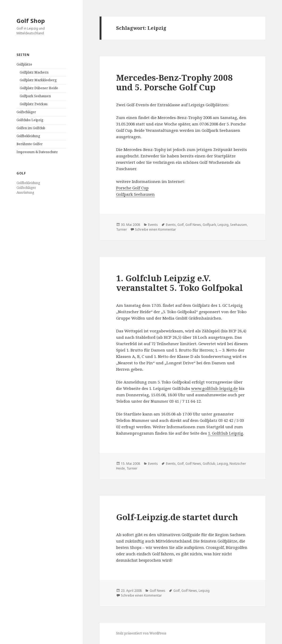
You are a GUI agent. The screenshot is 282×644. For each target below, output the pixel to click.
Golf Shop (31, 21)
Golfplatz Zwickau (34, 104)
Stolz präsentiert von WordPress (141, 633)
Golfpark (209, 225)
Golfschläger (26, 112)
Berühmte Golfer (30, 144)
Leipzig (223, 225)
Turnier (122, 229)
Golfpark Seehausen (35, 96)
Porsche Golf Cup (132, 188)
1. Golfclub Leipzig (226, 433)
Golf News (193, 225)
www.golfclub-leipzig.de (214, 388)
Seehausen (238, 225)
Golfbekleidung (28, 136)
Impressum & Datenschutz (37, 152)
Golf (181, 225)
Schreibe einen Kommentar (156, 229)
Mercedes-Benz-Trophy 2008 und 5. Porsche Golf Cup (174, 82)
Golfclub (209, 464)
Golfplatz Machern (34, 72)
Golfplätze (24, 64)
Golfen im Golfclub (31, 128)
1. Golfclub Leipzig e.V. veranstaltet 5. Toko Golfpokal (179, 283)
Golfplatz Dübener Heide (39, 88)
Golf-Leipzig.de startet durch (177, 517)
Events (153, 225)
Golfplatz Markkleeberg (38, 80)
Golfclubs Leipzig (30, 120)
